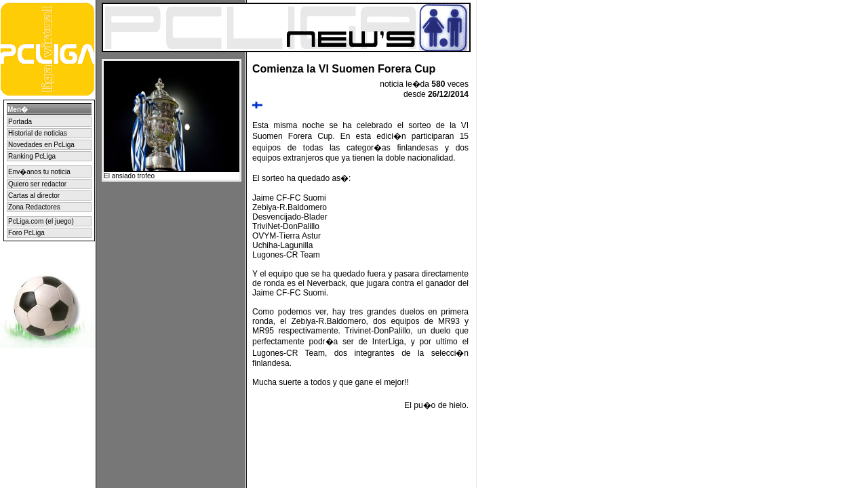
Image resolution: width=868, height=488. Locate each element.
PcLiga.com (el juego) (41, 221)
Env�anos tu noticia (39, 172)
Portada (20, 122)
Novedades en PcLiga (41, 145)
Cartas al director (34, 196)
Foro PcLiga (26, 233)
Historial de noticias (38, 133)
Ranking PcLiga (32, 156)
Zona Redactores (34, 207)
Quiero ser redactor (37, 184)
